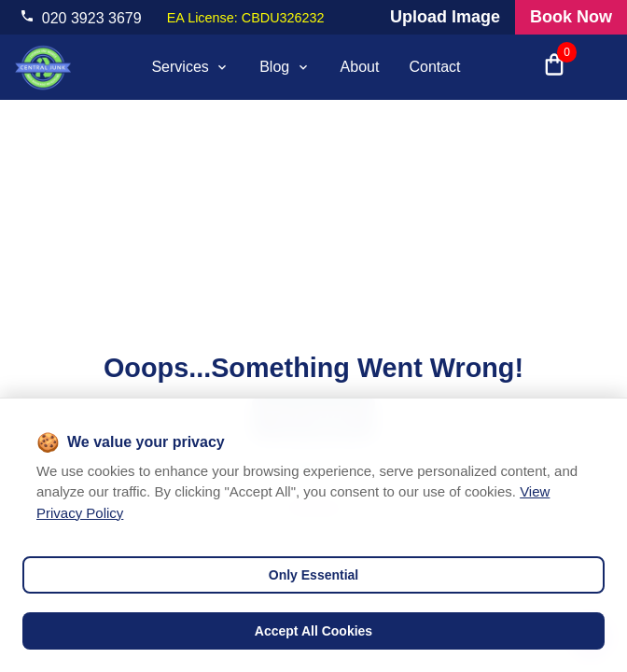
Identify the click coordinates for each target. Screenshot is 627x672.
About (360, 67)
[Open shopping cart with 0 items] (554, 67)
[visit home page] (43, 67)
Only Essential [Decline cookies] (313, 575)
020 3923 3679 (92, 18)
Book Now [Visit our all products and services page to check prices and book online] (571, 17)
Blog (285, 67)
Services (190, 67)
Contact (434, 67)
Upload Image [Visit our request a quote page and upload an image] (445, 17)
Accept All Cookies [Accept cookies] (313, 631)
